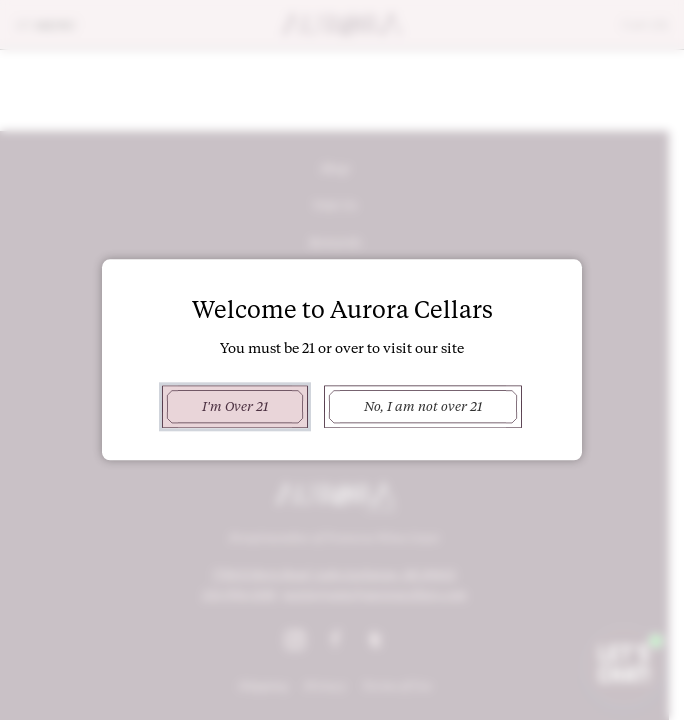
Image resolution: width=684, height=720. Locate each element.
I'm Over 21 (234, 406)
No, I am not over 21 (423, 406)
